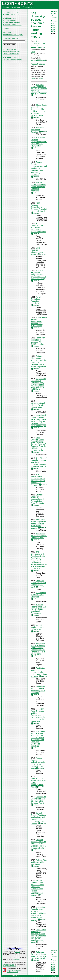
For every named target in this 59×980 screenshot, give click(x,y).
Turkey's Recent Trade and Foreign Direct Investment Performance (38, 609)
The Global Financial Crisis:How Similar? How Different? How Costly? (39, 142)
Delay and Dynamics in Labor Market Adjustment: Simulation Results (39, 955)
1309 (53, 29)
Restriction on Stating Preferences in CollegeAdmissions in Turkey (39, 672)
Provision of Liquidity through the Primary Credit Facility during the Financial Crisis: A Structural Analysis (38, 420)
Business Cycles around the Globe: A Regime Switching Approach (38, 187)
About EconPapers (11, 14)
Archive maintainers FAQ (11, 52)
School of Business (13, 970)
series (41, 79)
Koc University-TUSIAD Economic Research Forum (39, 44)
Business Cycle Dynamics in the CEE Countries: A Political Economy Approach (39, 89)
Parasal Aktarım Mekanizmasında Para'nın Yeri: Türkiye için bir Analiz (38, 763)
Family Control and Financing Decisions (36, 300)
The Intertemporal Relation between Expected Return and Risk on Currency (38, 480)
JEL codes (7, 32)
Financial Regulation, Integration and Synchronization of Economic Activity (38, 275)
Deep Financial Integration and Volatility (37, 251)
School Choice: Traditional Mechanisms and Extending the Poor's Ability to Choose (38, 818)
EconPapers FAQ (10, 49)
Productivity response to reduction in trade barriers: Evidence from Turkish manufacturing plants (38, 936)
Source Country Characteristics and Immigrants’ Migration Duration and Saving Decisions (39, 168)
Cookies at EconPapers (11, 54)
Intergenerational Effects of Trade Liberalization (38, 405)
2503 (55, 21)
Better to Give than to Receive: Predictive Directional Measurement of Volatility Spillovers (39, 361)
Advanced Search (10, 38)
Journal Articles (9, 20)
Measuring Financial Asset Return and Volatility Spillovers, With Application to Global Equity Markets (39, 914)
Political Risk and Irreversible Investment (39, 862)
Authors (6, 28)
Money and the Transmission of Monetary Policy (39, 536)
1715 (53, 25)
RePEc (17, 952)
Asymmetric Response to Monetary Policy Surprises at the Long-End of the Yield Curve (38, 384)
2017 (53, 23)
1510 (53, 27)
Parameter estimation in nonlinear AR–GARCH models (38, 341)
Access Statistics (38, 64)
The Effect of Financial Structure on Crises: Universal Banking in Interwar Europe (39, 462)
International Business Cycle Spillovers (38, 595)
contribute (16, 959)
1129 (53, 31)
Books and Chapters (11, 22)
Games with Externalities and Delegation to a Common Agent (38, 800)
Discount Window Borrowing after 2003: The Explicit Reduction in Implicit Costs (39, 844)
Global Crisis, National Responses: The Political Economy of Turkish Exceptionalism (39, 110)
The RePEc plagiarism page (12, 60)
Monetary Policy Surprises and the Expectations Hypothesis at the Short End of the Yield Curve (38, 715)
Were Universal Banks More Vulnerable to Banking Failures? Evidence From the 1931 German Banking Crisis (39, 444)
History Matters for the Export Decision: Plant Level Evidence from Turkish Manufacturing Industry (38, 888)
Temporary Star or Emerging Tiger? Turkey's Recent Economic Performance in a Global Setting (38, 649)
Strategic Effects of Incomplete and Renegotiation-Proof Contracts (37, 499)
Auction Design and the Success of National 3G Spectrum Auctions (39, 227)
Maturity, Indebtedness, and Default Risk (38, 627)
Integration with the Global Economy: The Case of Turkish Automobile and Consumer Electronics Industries (38, 739)
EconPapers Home (11, 12)
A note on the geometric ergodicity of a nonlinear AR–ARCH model (39, 322)
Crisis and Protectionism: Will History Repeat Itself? (38, 584)
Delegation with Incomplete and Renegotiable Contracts (38, 690)
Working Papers (10, 18)
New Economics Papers (13, 35)
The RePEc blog (10, 57)
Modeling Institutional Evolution (37, 130)
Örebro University (13, 972)
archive (33, 79)
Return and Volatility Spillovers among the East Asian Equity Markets (38, 524)
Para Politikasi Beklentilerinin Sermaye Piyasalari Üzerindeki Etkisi (39, 207)
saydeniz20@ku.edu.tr (39, 60)
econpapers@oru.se (10, 966)
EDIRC (33, 52)
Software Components (12, 25)
